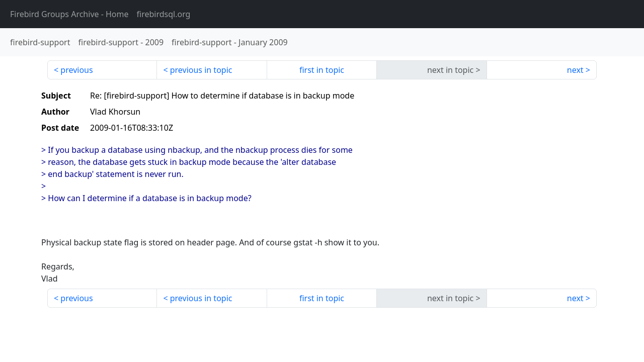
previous (76, 70)
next (575, 70)
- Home (69, 14)
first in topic (322, 70)
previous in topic (201, 70)
